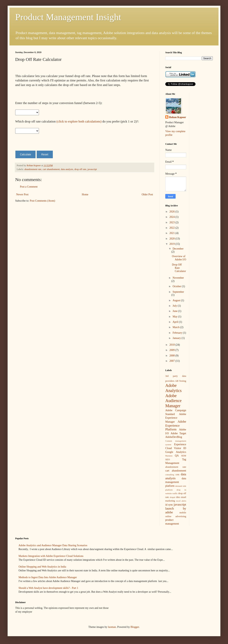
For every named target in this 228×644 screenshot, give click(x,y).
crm (177, 475)
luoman (112, 627)
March (176, 327)
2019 (173, 244)
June (175, 311)
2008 (173, 356)
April (176, 322)
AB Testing (180, 381)
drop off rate (80, 169)
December (178, 249)
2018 (173, 345)
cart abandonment (51, 169)
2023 (173, 222)
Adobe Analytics (173, 388)
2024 (173, 217)
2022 (173, 228)
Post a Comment (29, 187)
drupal (173, 497)
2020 (173, 239)
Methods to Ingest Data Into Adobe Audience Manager (48, 577)
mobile (183, 513)
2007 (173, 361)
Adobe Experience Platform (176, 425)
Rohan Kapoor (178, 117)
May (175, 317)
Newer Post (22, 194)
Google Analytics (176, 452)
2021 (173, 233)
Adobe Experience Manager (176, 418)
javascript (92, 169)
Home (85, 194)
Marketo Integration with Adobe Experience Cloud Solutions (51, 556)
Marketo (169, 456)
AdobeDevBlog (174, 437)
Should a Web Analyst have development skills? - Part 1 (48, 588)
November (178, 278)
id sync (169, 505)
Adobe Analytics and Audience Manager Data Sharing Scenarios (53, 545)
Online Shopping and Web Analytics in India (42, 567)
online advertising (176, 516)
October (177, 286)
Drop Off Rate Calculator (179, 268)
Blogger (135, 627)
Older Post (147, 194)
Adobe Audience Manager (173, 401)
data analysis (67, 169)
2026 (173, 212)
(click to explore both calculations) (79, 121)
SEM (184, 456)
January (177, 338)
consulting (170, 475)
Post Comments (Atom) (42, 201)
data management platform (176, 482)
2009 (173, 350)
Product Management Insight (68, 17)
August (177, 300)
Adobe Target (178, 433)
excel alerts (181, 501)
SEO (168, 460)
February (178, 333)
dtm (178, 497)
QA (177, 456)
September (178, 292)
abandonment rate (33, 169)
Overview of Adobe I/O (179, 258)
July (175, 306)
